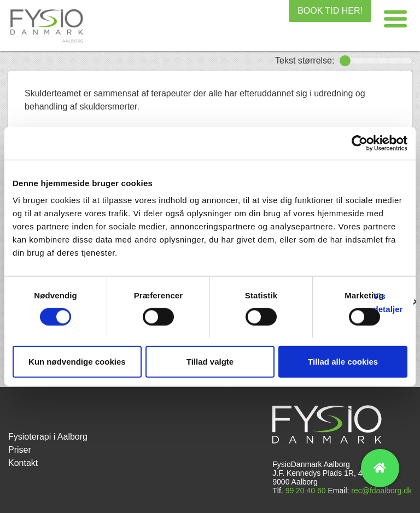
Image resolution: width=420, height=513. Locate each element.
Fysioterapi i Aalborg (48, 437)
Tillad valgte (210, 362)
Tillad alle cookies (343, 362)
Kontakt (23, 463)
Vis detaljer (388, 302)
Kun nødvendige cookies (77, 362)
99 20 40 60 (306, 491)
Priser (20, 450)
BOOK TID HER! (330, 11)
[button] (395, 19)
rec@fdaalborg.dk (381, 491)
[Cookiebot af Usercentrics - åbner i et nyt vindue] (360, 143)
